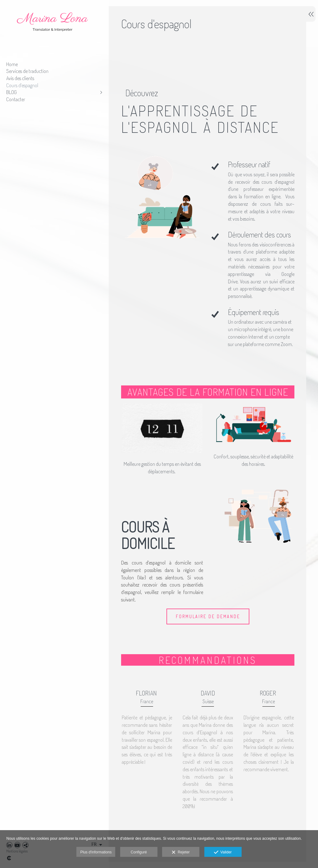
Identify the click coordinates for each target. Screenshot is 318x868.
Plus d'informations (96, 852)
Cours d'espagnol (22, 85)
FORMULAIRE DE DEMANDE (207, 626)
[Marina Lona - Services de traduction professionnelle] (53, 36)
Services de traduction (27, 71)
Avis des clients (20, 78)
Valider (223, 852)
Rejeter (181, 852)
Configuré (139, 852)
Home (12, 64)
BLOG (11, 92)
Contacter (16, 99)
